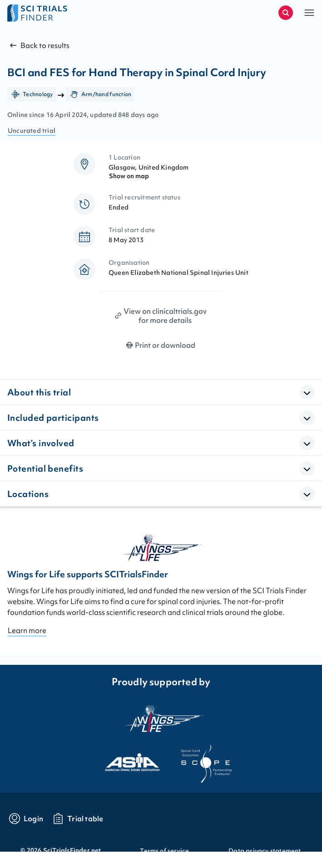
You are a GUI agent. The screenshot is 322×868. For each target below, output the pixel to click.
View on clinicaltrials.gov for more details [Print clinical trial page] (165, 316)
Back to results (39, 45)
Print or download (165, 345)
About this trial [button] (39, 392)
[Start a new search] (286, 13)
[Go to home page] (84, 13)
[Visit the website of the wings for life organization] (161, 718)
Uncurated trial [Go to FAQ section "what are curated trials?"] (32, 131)
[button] (309, 13)
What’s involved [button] (41, 443)
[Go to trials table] (78, 819)
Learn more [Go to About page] (27, 630)
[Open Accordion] (307, 392)
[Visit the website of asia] (124, 760)
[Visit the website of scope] (198, 760)
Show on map (129, 176)
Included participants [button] (53, 418)
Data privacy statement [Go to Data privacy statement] (265, 851)
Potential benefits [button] (45, 468)
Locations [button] (28, 494)
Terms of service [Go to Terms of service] (164, 851)
